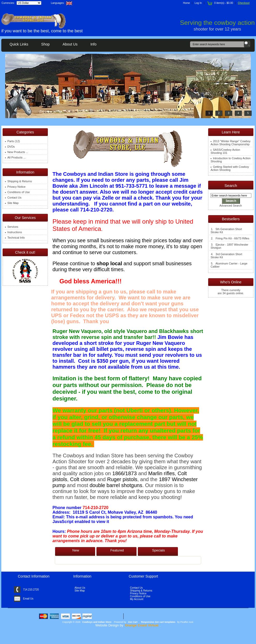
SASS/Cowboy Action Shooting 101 (225, 151)
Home (187, 3)
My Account (137, 599)
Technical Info (15, 238)
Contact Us (13, 198)
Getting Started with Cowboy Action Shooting (230, 168)
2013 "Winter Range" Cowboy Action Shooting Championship (230, 143)
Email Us (28, 599)
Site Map (12, 203)
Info (93, 44)
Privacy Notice (15, 187)
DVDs (10, 147)
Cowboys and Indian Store (97, 622)
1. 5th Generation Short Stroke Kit (226, 231)
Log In (198, 3)
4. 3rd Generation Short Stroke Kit (226, 256)
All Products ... (15, 157)
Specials (158, 550)
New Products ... (17, 152)
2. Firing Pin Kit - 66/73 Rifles (230, 238)
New (76, 550)
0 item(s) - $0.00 (220, 3)
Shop (45, 44)
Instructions (13, 232)
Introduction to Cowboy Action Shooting (231, 160)
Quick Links (19, 44)
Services (12, 227)
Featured (117, 550)
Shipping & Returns (18, 181)
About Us (70, 44)
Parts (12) (12, 141)
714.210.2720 (31, 590)
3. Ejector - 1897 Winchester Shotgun (229, 246)
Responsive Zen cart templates (158, 622)
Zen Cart (133, 622)
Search (231, 185)
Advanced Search (231, 206)
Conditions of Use (17, 192)
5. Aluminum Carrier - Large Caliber (229, 265)
